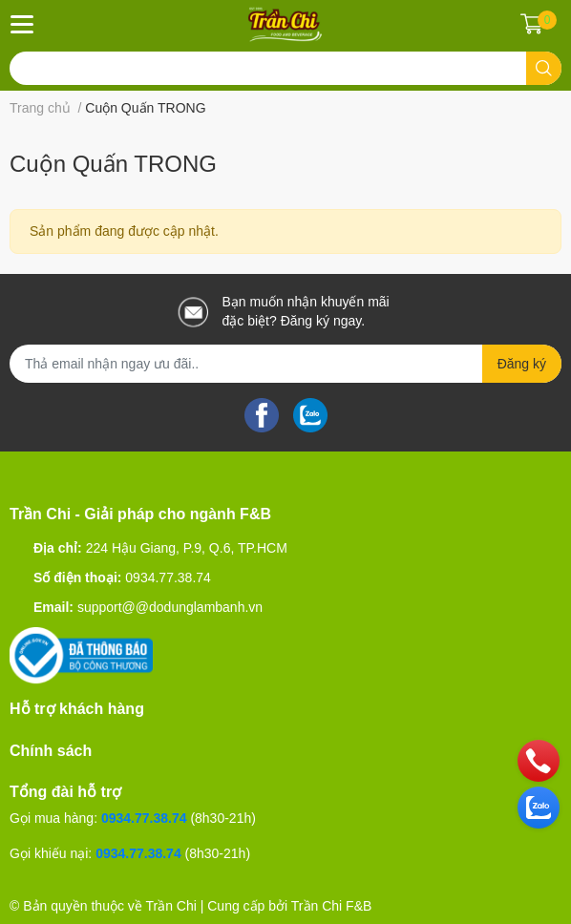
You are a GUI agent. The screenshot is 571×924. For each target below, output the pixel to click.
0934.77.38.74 (168, 577)
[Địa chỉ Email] (285, 364)
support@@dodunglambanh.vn (170, 607)
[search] (544, 68)
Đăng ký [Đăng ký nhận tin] (522, 364)
